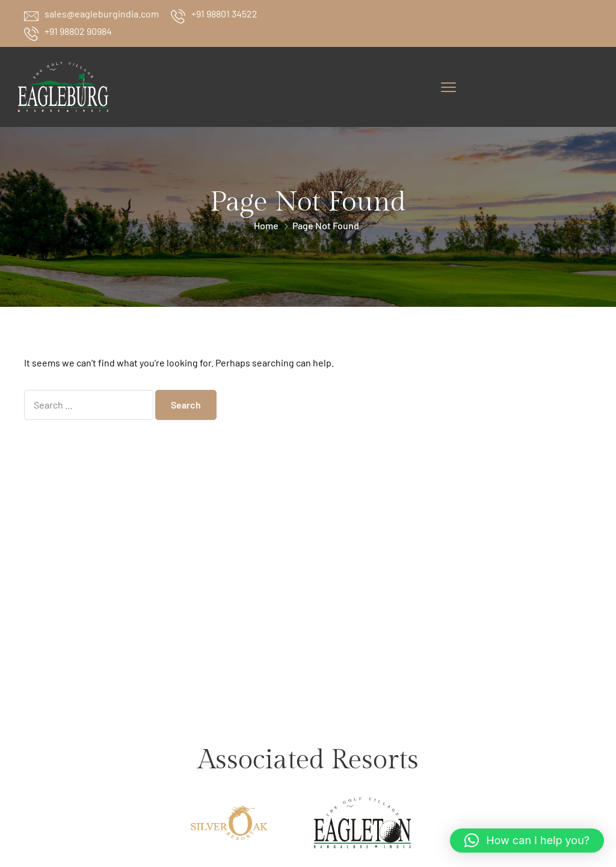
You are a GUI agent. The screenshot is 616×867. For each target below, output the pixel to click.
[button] (527, 841)
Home (266, 225)
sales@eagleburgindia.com (102, 14)
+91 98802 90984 (78, 31)
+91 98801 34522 (224, 14)
